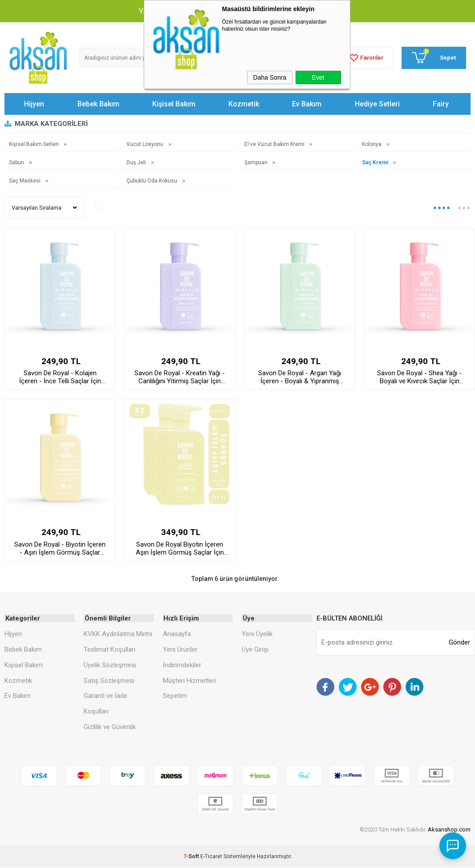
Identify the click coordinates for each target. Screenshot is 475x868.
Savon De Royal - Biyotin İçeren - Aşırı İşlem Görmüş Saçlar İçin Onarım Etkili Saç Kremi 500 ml (60, 548)
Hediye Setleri (377, 104)
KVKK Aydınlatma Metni (118, 634)
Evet (318, 77)
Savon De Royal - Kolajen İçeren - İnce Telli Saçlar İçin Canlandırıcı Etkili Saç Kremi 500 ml (60, 377)
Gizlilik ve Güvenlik (110, 727)
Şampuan (257, 162)
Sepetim (175, 696)
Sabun (17, 162)
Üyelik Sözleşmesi (110, 665)
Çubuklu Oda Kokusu (152, 181)
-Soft (192, 857)
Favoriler (365, 58)
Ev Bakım (307, 104)
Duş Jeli (137, 162)
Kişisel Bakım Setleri (35, 144)
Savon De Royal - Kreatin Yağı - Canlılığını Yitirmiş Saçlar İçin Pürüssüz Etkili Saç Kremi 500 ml (180, 377)
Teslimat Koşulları (110, 649)
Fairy (441, 104)
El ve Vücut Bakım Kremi (275, 144)
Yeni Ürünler (180, 649)
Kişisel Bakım (174, 104)
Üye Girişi (255, 649)
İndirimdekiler (182, 665)
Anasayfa (177, 634)
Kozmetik (244, 104)
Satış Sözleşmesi (109, 681)
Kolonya (372, 144)
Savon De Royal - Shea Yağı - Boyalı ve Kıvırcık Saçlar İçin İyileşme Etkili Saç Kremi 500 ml (419, 377)
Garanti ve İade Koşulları (106, 704)
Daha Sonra (270, 77)
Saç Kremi (376, 162)
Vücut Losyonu (146, 144)
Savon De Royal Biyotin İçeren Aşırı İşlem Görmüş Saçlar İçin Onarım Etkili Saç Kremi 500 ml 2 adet (180, 548)
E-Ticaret (211, 857)
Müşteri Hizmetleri (189, 681)
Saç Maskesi (25, 181)
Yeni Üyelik (257, 634)
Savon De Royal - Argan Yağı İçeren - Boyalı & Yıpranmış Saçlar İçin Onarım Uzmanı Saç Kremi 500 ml (300, 377)
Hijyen (34, 104)
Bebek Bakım (98, 104)
